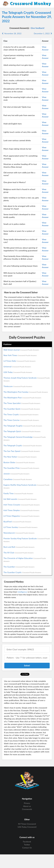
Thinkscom (18, 386)
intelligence (22, 592)
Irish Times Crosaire (22, 505)
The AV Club (19, 553)
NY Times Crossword (27, 824)
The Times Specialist (22, 403)
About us (27, 806)
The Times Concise (21, 420)
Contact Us (27, 848)
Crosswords (27, 809)
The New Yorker (20, 457)
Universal (17, 367)
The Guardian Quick (22, 409)
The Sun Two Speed (22, 451)
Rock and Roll (19, 547)
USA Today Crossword (27, 827)
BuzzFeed (17, 522)
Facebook (27, 842)
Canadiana (18, 479)
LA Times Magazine (21, 516)
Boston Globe (19, 462)
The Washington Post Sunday (26, 392)
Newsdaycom (19, 533)
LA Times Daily (20, 361)
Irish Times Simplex (21, 510)
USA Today (18, 372)
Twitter (27, 845)
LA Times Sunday (20, 527)
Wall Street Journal (21, 350)
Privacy (27, 803)
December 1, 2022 (43, 33)
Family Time (18, 493)
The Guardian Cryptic (22, 572)
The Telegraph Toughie (23, 426)
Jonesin (16, 474)
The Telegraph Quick (22, 431)
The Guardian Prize (21, 468)
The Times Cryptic (21, 414)
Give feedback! (38, 28)
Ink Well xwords (20, 499)
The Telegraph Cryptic (23, 445)
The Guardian (19, 567)
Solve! (27, 665)
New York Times (20, 355)
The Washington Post (22, 398)
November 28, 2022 (12, 33)
